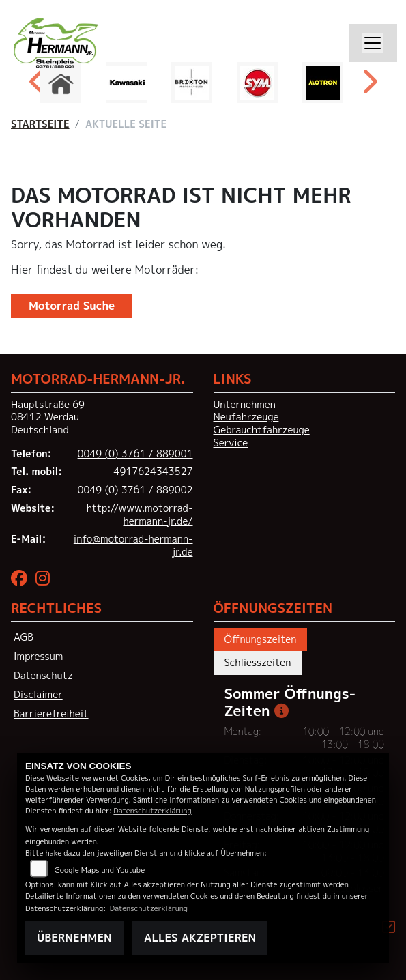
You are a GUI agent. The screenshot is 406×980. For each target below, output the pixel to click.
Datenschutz (43, 676)
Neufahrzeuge (246, 417)
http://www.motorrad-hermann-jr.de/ (140, 515)
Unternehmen (245, 405)
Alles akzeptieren (200, 938)
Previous (38, 86)
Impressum (38, 657)
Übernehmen (74, 938)
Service (231, 443)
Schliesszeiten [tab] (258, 663)
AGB (24, 637)
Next (369, 86)
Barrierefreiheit (51, 714)
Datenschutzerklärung (152, 810)
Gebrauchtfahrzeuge (262, 430)
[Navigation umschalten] (373, 43)
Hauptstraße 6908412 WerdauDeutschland (48, 417)
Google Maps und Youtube (100, 870)
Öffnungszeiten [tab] (261, 639)
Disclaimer (38, 695)
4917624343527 (154, 472)
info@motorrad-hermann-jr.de (133, 546)
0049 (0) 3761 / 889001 (135, 454)
